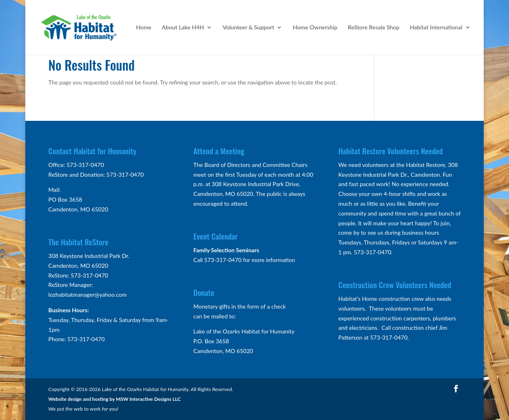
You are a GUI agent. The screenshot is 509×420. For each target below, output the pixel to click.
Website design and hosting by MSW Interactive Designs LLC (115, 399)
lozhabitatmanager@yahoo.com (88, 294)
